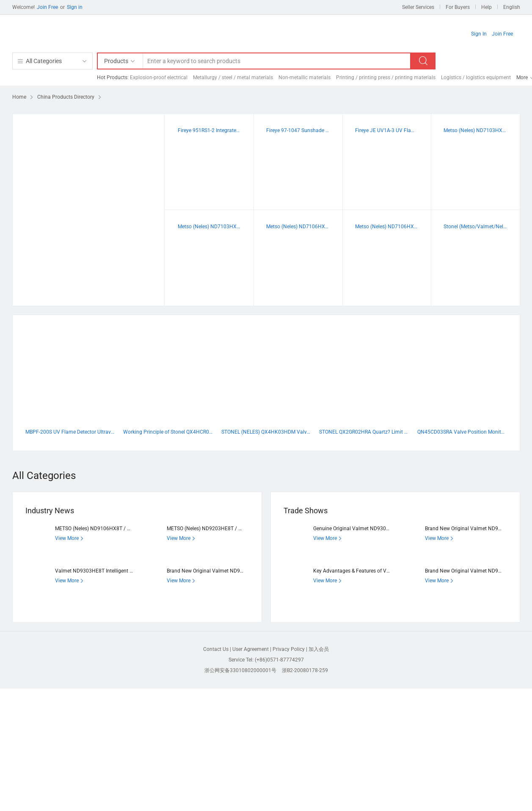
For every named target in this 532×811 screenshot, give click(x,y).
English (512, 7)
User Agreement (251, 649)
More (522, 78)
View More (70, 538)
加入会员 (319, 649)
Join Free (47, 7)
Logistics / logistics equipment (476, 78)
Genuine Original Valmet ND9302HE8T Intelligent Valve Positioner (389, 529)
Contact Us (216, 649)
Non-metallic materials (305, 78)
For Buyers (458, 7)
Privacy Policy (289, 649)
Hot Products (112, 78)
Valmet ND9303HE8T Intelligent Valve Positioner (111, 571)
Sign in (75, 7)
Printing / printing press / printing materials (386, 78)
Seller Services (418, 7)
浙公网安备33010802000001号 (240, 670)
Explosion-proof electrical (159, 78)
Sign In (479, 34)
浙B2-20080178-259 (305, 670)
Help (487, 7)
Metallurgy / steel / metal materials (233, 78)
